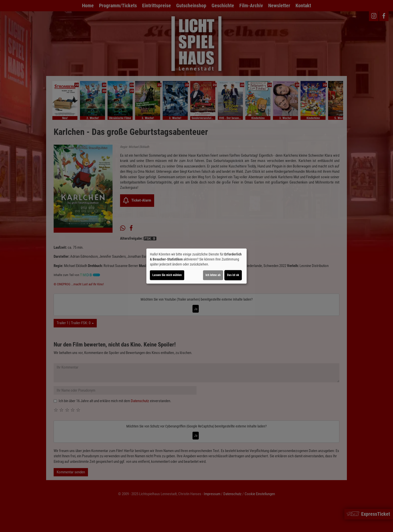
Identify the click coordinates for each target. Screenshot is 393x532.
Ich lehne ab (213, 275)
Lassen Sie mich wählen (167, 275)
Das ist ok (233, 275)
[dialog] (197, 266)
